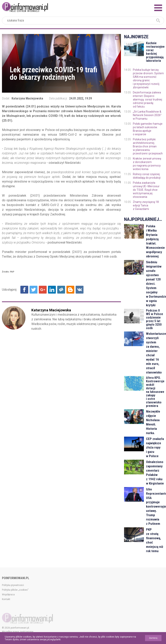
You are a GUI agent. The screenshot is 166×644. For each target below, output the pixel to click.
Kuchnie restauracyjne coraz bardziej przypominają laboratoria (155, 52)
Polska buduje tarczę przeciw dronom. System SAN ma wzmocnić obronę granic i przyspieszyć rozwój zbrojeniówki (148, 79)
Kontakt (6, 599)
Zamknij (153, 638)
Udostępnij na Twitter (34, 290)
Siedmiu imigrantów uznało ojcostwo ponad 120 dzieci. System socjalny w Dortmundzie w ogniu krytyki (155, 284)
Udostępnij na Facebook (24, 290)
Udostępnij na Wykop (61, 290)
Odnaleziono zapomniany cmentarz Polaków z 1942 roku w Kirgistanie (155, 473)
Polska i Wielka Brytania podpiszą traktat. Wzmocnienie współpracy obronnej (155, 241)
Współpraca (8, 595)
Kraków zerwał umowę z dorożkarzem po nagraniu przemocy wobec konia (147, 164)
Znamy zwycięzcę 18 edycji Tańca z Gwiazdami (146, 205)
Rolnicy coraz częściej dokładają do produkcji (147, 176)
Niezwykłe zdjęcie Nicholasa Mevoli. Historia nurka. (153, 422)
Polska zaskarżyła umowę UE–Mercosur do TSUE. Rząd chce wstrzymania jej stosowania (146, 190)
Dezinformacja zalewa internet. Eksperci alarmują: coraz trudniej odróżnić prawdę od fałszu (147, 99)
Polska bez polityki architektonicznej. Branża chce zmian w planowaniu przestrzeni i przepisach (148, 146)
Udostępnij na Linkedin (52, 290)
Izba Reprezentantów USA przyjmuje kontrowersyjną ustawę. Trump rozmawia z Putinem (155, 506)
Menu (158, 8)
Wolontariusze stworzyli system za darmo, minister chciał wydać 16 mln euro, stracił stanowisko (155, 353)
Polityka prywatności (13, 585)
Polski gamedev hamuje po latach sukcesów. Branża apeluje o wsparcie (148, 129)
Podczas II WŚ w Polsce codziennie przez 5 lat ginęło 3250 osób (155, 319)
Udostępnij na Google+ (43, 290)
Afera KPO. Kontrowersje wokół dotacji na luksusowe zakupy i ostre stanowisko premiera (155, 392)
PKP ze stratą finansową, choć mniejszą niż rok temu (155, 540)
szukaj (158, 21)
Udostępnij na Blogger (70, 290)
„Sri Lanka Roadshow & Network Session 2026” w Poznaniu (147, 115)
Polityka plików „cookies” (15, 590)
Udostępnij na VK (80, 290)
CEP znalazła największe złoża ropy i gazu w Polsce (155, 447)
